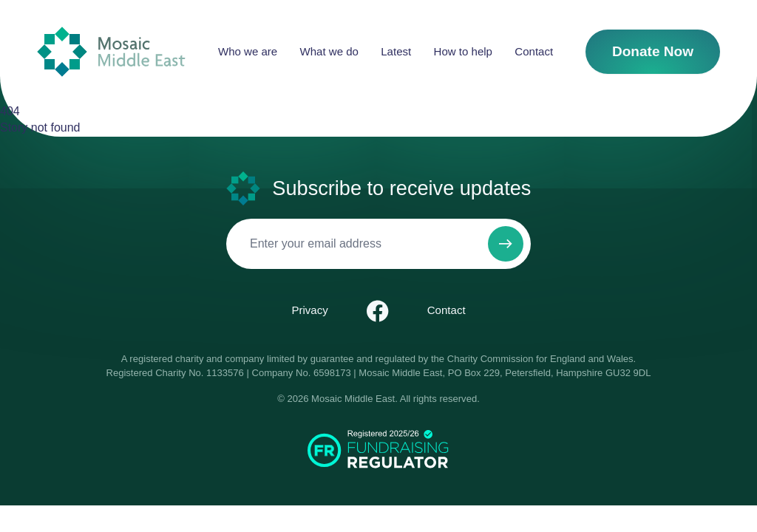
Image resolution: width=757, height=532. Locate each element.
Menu (136, 402)
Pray (393, 453)
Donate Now (36, 116)
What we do (64, 51)
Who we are (64, 37)
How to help (65, 77)
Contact (54, 91)
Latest (50, 64)
